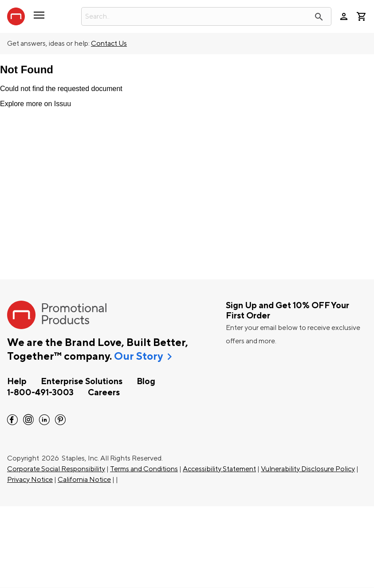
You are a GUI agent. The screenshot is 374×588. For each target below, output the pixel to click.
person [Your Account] (344, 16)
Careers (104, 393)
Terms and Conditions (144, 469)
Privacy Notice (30, 480)
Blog (146, 381)
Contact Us (109, 44)
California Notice (84, 480)
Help (17, 381)
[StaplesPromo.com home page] (16, 16)
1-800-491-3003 (40, 393)
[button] (39, 19)
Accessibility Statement (219, 469)
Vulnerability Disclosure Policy (308, 469)
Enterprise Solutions (82, 381)
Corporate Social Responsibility (56, 469)
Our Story (138, 357)
